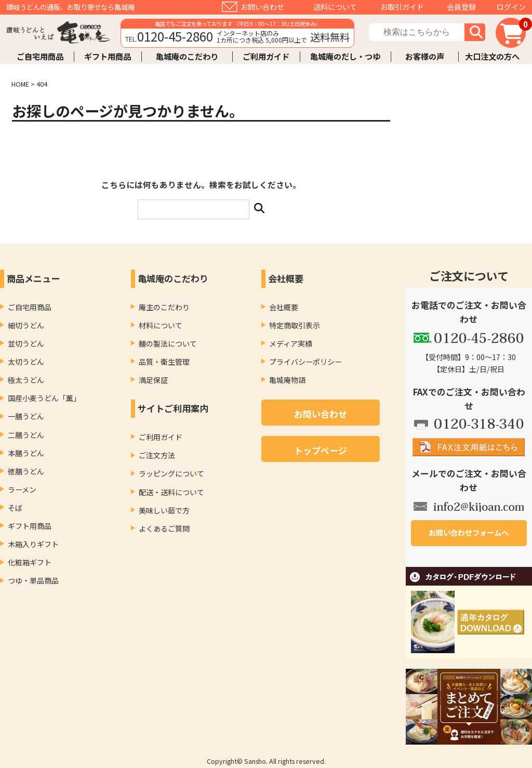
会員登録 (461, 7)
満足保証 (153, 380)
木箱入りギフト (33, 544)
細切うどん (26, 325)
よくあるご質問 (164, 528)
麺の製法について (168, 343)
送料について (335, 7)
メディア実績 (291, 343)
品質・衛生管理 (164, 362)
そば (15, 508)
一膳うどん (26, 416)
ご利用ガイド (266, 56)
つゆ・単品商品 (33, 580)
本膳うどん (26, 453)
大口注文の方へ (492, 56)
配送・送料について (171, 492)
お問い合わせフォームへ (469, 532)
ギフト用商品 (108, 56)
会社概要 (284, 307)
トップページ (321, 450)
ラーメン (22, 489)
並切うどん (26, 343)
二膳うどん (26, 435)
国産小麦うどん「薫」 (44, 398)
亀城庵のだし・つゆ (345, 56)
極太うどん (26, 380)
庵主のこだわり (164, 307)
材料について (161, 325)
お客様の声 (425, 56)
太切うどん (26, 362)
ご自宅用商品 (40, 56)
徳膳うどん (26, 471)
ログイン (511, 7)
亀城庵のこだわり (187, 56)
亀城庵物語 (287, 380)
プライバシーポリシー (305, 362)
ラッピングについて (171, 473)
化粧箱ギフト (30, 562)
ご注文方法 (157, 455)
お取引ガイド (402, 7)
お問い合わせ (262, 7)
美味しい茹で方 (164, 510)
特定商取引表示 (295, 325)
